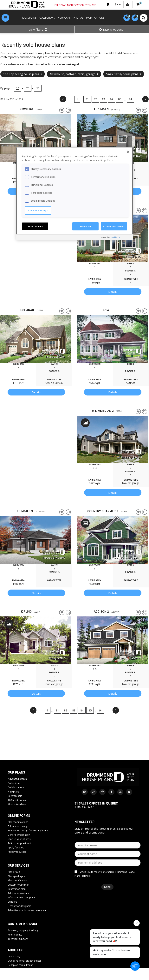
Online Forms (19, 816)
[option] (37, 139)
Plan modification (17, 881)
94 (129, 100)
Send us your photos (19, 840)
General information (19, 835)
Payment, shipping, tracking (23, 931)
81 (86, 100)
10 (19, 89)
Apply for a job (16, 848)
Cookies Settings (38, 210)
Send (106, 887)
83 (102, 100)
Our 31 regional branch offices (25, 961)
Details (112, 292)
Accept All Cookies (114, 226)
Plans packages (16, 877)
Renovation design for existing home (28, 831)
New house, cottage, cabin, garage (75, 74)
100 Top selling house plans (24, 74)
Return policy (15, 935)
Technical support (18, 939)
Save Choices (35, 226)
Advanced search (17, 779)
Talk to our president (19, 844)
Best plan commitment (20, 966)
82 (94, 100)
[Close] (128, 152)
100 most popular (18, 801)
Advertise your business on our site (27, 911)
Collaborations (16, 788)
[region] (74, 194)
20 (29, 89)
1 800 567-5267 (84, 807)
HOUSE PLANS (27, 18)
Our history (14, 957)
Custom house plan (18, 885)
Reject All (85, 226)
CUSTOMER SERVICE (23, 925)
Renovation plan (17, 890)
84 (111, 100)
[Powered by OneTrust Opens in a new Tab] (116, 238)
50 (39, 89)
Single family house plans (125, 74)
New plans (13, 792)
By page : (7, 89)
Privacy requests (17, 852)
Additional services (18, 894)
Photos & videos (17, 805)
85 (119, 100)
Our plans (16, 773)
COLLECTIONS (45, 18)
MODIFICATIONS (93, 18)
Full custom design (18, 827)
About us (16, 951)
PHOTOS (77, 18)
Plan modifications (18, 823)
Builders (12, 902)
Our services (18, 866)
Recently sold (15, 796)
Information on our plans (22, 898)
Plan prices (14, 873)
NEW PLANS (62, 18)
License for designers (19, 907)
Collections (14, 784)
